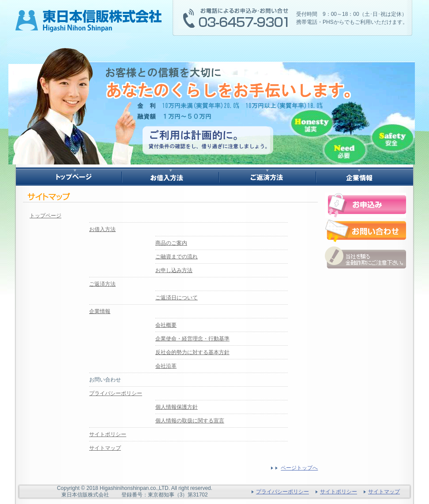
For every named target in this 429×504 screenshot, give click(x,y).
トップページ (45, 216)
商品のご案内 (171, 243)
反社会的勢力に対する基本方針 (192, 352)
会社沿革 (166, 366)
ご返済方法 (102, 284)
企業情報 (100, 311)
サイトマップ (105, 448)
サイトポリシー (108, 434)
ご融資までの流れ (177, 257)
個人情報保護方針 (177, 407)
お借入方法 (102, 229)
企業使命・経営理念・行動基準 (192, 339)
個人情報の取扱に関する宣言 (190, 421)
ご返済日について (177, 298)
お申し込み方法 (174, 270)
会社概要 (166, 325)
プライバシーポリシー (116, 393)
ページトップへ (299, 468)
